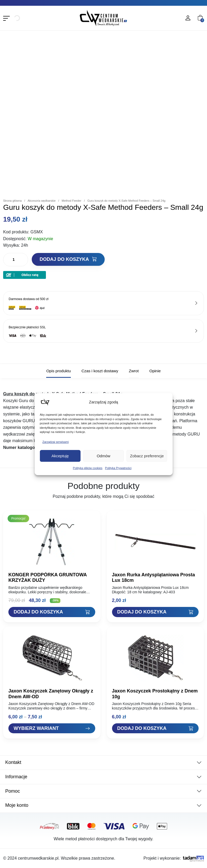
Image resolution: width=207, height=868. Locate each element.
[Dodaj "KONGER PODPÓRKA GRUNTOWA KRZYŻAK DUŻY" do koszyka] (52, 612)
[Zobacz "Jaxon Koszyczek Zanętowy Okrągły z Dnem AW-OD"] (52, 728)
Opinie (155, 371)
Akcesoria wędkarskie (42, 201)
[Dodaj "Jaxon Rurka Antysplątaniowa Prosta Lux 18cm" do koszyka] (155, 612)
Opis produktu (58, 371)
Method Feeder (71, 201)
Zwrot (134, 371)
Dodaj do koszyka (68, 259)
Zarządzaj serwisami (56, 442)
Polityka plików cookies (88, 468)
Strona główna (12, 201)
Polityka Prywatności (118, 468)
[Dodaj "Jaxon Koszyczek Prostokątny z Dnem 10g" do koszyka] (155, 728)
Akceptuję (60, 456)
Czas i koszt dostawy (100, 371)
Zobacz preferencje (147, 456)
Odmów (104, 456)
